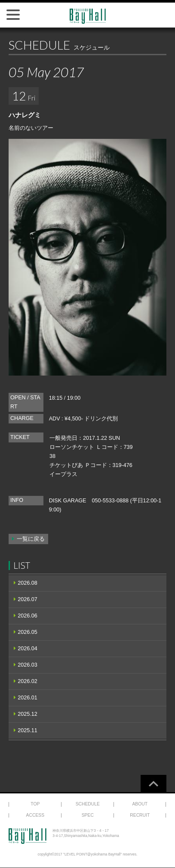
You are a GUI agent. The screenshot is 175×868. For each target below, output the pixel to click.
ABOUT (140, 804)
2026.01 (28, 698)
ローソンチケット (72, 447)
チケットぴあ (66, 465)
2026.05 (28, 632)
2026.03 (28, 665)
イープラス (63, 474)
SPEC (88, 815)
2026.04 (28, 649)
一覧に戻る (31, 539)
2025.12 (28, 714)
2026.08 (28, 583)
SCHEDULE (88, 804)
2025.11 (28, 730)
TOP (35, 804)
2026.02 (28, 681)
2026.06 (28, 616)
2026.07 (28, 599)
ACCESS (35, 815)
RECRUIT (140, 815)
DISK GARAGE (68, 501)
